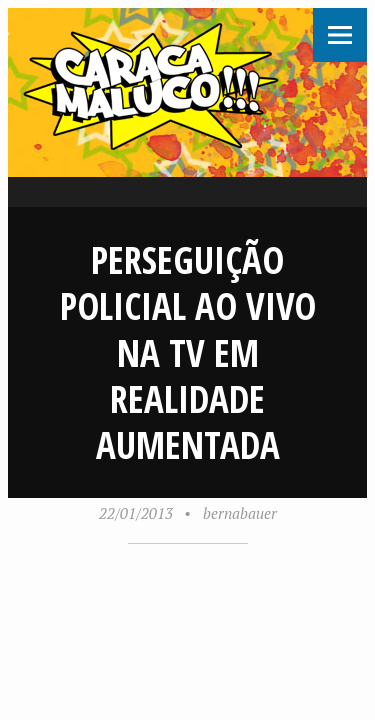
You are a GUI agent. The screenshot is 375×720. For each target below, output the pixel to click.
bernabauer (240, 513)
